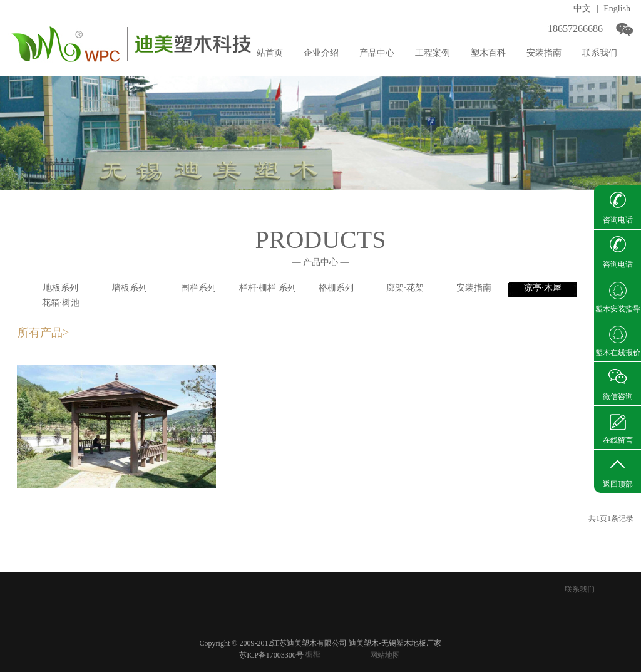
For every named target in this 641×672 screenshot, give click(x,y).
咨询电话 (618, 220)
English (617, 8)
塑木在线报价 (618, 353)
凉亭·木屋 (543, 288)
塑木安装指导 (618, 309)
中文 (582, 8)
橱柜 (313, 654)
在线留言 (618, 440)
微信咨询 (618, 396)
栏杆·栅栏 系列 (268, 288)
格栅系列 (336, 288)
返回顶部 (618, 484)
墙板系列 (130, 288)
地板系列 (61, 288)
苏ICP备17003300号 (271, 655)
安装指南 (474, 288)
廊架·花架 (405, 288)
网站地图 (385, 655)
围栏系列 (198, 288)
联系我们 (580, 589)
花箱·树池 (61, 303)
